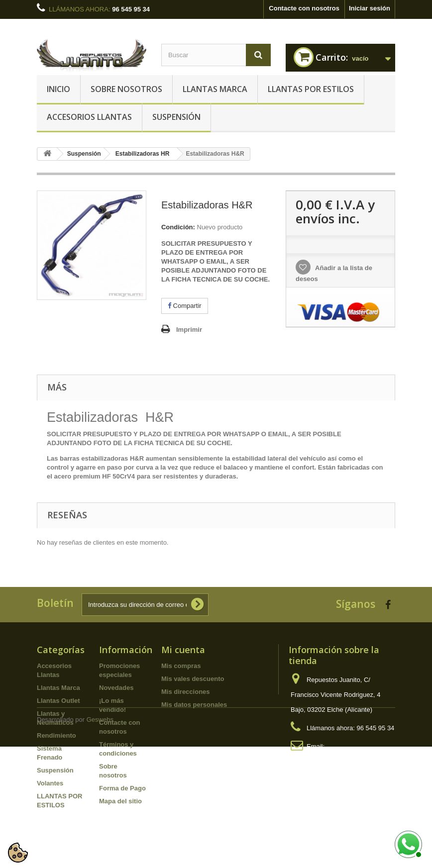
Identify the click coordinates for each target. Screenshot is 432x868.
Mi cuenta (183, 650)
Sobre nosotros (126, 89)
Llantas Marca (215, 89)
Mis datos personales (194, 705)
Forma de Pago (122, 788)
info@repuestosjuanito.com (330, 761)
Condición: (178, 227)
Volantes (50, 783)
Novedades (116, 688)
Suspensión (176, 117)
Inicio (58, 89)
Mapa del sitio (120, 801)
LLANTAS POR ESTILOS (311, 89)
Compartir (185, 306)
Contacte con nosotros (304, 8)
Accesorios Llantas (89, 117)
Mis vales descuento (193, 679)
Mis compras (181, 666)
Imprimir (189, 330)
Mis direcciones (186, 692)
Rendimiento (56, 735)
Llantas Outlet (58, 701)
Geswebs (100, 841)
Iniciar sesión (370, 8)
